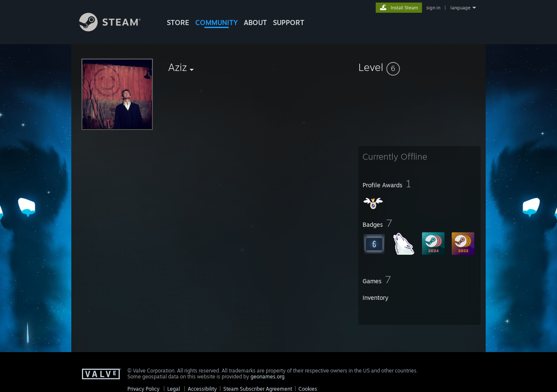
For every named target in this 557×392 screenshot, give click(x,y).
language (460, 8)
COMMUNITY (217, 23)
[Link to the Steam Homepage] (116, 29)
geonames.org (267, 376)
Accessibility (202, 389)
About (255, 23)
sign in (433, 8)
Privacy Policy (143, 389)
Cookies (308, 389)
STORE (178, 23)
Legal (174, 389)
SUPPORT (289, 23)
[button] (419, 67)
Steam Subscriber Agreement (258, 389)
